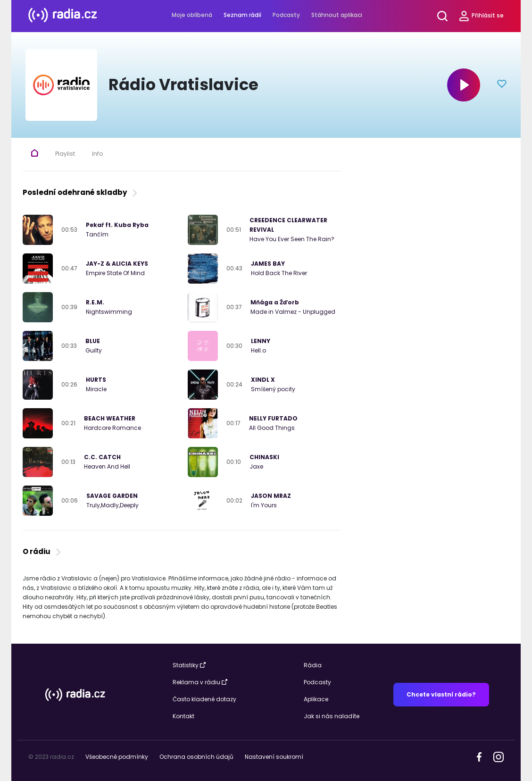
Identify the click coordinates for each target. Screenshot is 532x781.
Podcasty (286, 15)
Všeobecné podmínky (117, 757)
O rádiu (43, 551)
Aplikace (316, 699)
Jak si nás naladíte (332, 716)
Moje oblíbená (192, 15)
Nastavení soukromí (274, 757)
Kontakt (183, 716)
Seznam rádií (242, 15)
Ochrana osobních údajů (196, 757)
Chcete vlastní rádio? (441, 694)
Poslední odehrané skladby (81, 192)
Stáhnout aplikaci (337, 15)
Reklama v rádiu (200, 682)
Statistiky (189, 665)
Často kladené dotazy (204, 699)
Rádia (313, 665)
